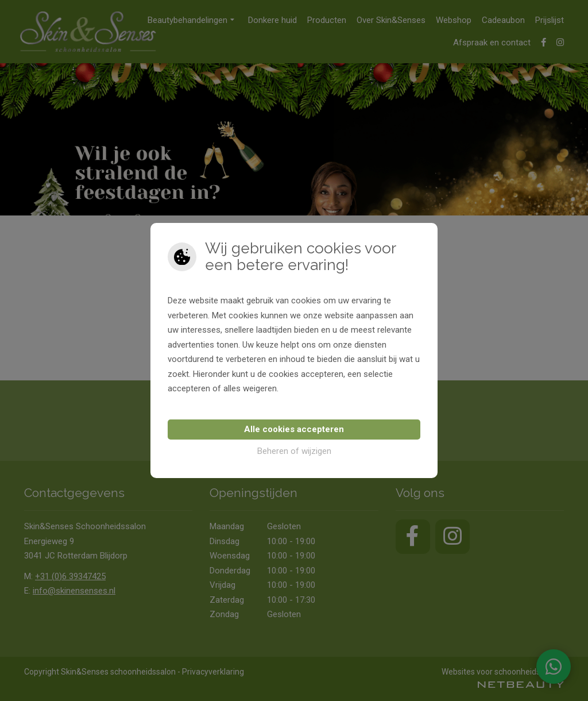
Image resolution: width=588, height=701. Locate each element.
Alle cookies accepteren (294, 429)
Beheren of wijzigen (294, 451)
